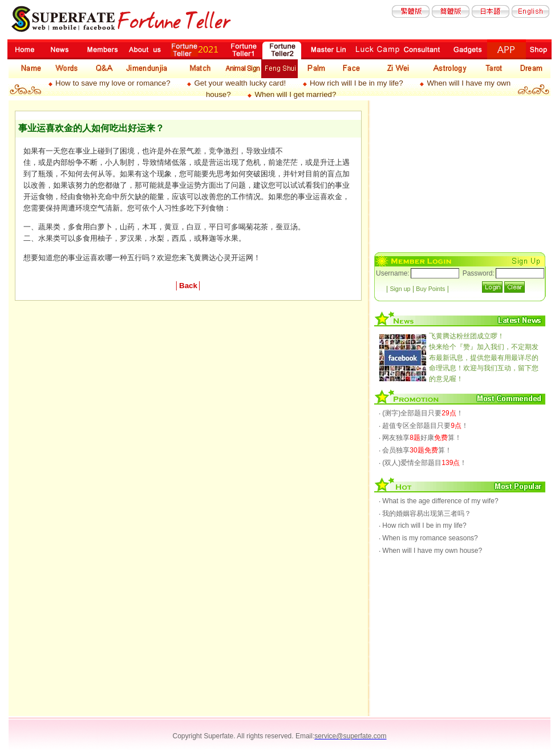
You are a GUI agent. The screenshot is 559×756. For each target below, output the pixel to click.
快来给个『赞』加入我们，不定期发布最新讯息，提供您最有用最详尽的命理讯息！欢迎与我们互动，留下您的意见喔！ (484, 357)
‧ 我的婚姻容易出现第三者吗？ (425, 514)
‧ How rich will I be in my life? (423, 525)
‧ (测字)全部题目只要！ (421, 413)
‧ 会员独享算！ (415, 450)
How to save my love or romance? (113, 83)
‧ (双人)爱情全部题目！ (423, 463)
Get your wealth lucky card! (240, 83)
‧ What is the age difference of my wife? (439, 501)
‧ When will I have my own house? (430, 551)
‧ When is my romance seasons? (428, 538)
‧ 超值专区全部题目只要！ (424, 426)
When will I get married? (295, 94)
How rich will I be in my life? (357, 83)
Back (188, 286)
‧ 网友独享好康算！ (420, 438)
